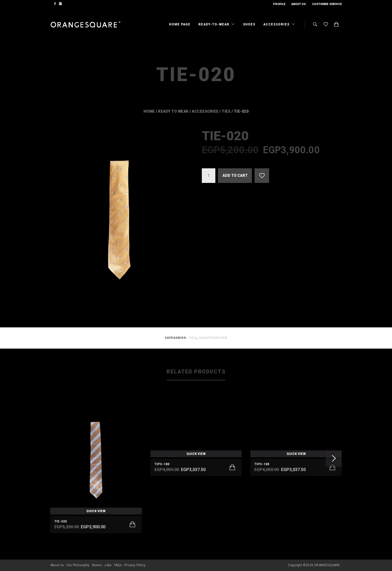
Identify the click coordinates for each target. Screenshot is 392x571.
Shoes (249, 24)
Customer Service (327, 4)
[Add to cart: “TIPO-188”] (232, 467)
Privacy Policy (135, 565)
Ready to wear (173, 111)
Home (149, 111)
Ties (226, 111)
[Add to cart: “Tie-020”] (132, 524)
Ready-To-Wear (214, 24)
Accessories (277, 24)
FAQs (118, 565)
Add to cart (235, 175)
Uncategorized (213, 338)
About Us (299, 4)
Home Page (180, 24)
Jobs (108, 565)
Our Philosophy (78, 565)
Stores (97, 565)
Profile (279, 4)
